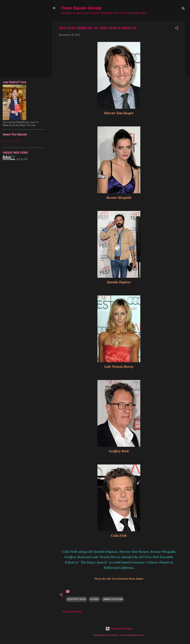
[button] (177, 28)
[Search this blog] (24, 141)
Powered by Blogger (119, 629)
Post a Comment (72, 612)
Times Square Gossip (81, 8)
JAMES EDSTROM (113, 599)
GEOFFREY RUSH (76, 599)
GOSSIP (94, 599)
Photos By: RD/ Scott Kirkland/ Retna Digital (119, 579)
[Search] (183, 9)
